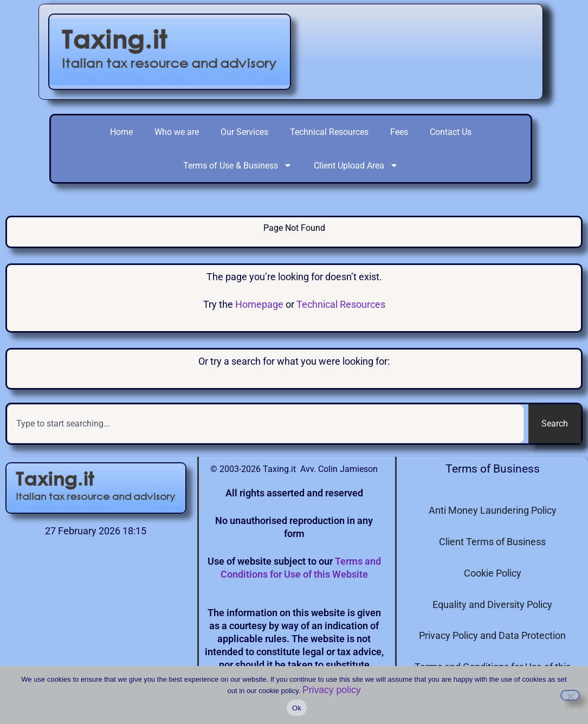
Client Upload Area (356, 165)
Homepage (259, 305)
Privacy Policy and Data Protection (492, 635)
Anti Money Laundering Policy (493, 510)
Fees (399, 132)
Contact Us (451, 132)
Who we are (177, 132)
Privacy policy (332, 690)
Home (121, 132)
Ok (297, 708)
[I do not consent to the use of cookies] (570, 695)
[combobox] (266, 424)
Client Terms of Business (492, 542)
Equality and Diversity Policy (492, 605)
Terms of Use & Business (238, 165)
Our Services (244, 132)
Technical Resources (329, 132)
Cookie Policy (493, 573)
